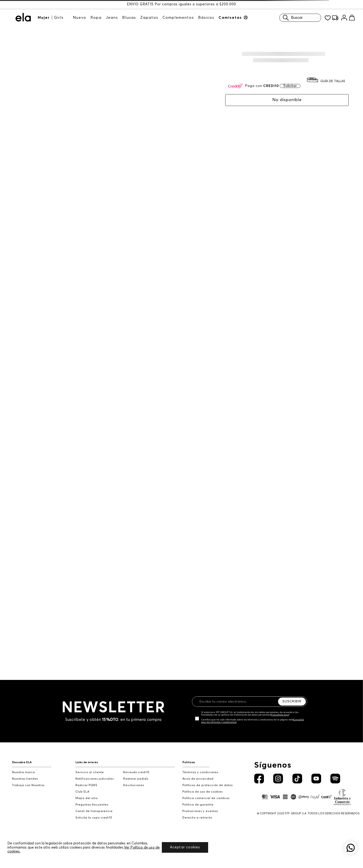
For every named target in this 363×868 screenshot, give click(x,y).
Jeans (112, 18)
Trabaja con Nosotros (28, 785)
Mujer (44, 18)
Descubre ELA (22, 762)
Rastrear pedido (136, 779)
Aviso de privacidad (198, 779)
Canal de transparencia (94, 811)
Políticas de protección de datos (208, 785)
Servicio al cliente (90, 772)
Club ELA (82, 792)
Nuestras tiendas (25, 779)
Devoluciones (134, 785)
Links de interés (87, 762)
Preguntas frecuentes (92, 805)
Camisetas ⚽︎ (233, 18)
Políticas (189, 762)
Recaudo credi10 (136, 772)
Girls (59, 18)
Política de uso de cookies (203, 792)
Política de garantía (198, 805)
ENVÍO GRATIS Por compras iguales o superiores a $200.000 (181, 4)
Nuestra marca (23, 772)
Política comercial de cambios (206, 798)
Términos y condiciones (200, 772)
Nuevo (80, 18)
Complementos (178, 18)
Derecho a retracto (197, 818)
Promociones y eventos (200, 811)
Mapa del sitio (87, 798)
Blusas (129, 18)
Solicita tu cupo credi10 (94, 818)
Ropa (96, 18)
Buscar (292, 18)
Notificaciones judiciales (95, 779)
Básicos (206, 18)
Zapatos (149, 18)
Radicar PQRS (86, 785)
